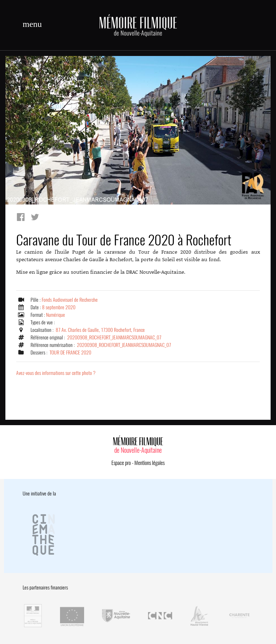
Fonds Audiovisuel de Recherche (70, 300)
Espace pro (121, 463)
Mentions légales (149, 463)
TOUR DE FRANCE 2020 (70, 352)
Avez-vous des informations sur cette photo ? (56, 373)
